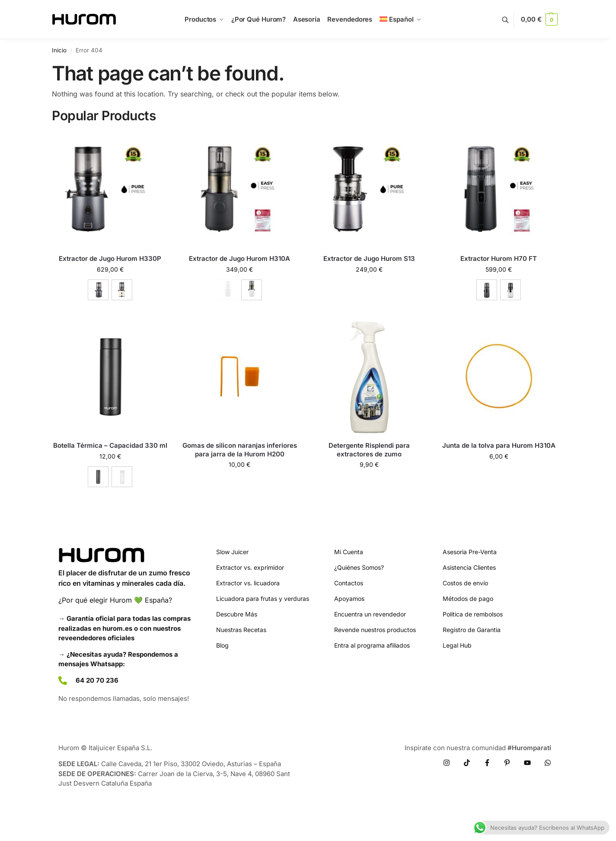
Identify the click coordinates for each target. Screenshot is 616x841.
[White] (511, 290)
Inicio (59, 50)
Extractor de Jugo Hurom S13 (369, 258)
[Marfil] (122, 290)
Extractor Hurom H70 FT (499, 258)
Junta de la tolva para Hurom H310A (499, 445)
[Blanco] (252, 290)
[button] (539, 19)
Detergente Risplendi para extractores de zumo (369, 450)
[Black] (98, 477)
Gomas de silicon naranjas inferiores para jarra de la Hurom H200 (240, 450)
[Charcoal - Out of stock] (228, 290)
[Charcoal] (98, 290)
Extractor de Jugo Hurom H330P (110, 258)
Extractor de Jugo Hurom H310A (239, 258)
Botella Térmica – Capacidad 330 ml (110, 445)
